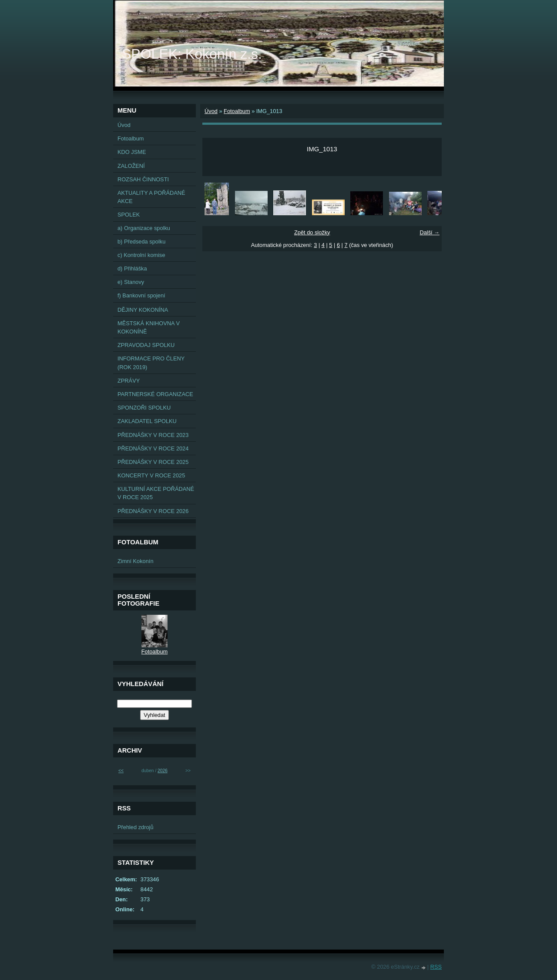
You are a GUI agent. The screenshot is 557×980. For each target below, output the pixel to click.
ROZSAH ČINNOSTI (143, 179)
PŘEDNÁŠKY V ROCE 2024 (153, 448)
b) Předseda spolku (141, 242)
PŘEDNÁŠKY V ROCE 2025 (153, 462)
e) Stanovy (131, 282)
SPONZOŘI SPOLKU (144, 408)
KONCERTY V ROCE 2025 (151, 475)
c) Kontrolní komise (141, 255)
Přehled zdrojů (136, 827)
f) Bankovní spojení (141, 295)
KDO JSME (132, 152)
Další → (429, 232)
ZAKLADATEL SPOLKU (147, 421)
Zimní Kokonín (136, 561)
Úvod (211, 111)
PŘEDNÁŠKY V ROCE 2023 (153, 435)
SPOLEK (129, 215)
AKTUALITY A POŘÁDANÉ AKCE (151, 197)
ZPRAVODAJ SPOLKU (146, 345)
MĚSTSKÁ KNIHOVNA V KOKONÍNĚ (149, 327)
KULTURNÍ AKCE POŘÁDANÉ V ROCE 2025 (156, 493)
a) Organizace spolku (144, 228)
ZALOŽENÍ (131, 166)
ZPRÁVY (129, 381)
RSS (436, 967)
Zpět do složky (312, 232)
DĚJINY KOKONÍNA (143, 310)
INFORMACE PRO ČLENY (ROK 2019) (151, 363)
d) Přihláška (132, 268)
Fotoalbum (237, 111)
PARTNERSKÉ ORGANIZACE (155, 394)
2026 (163, 771)
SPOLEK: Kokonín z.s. (192, 54)
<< (121, 771)
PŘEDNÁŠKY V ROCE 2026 (153, 511)
